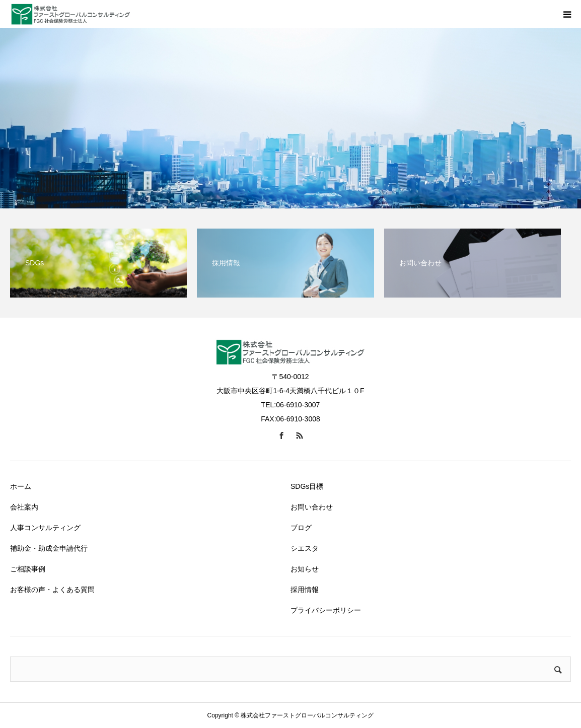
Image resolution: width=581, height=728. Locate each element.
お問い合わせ (312, 507)
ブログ (301, 528)
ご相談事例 (28, 569)
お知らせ (305, 569)
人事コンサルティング (45, 528)
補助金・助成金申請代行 (49, 548)
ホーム (21, 486)
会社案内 (24, 507)
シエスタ (305, 548)
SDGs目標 (307, 486)
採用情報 (305, 590)
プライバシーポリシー (326, 610)
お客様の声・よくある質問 (52, 590)
